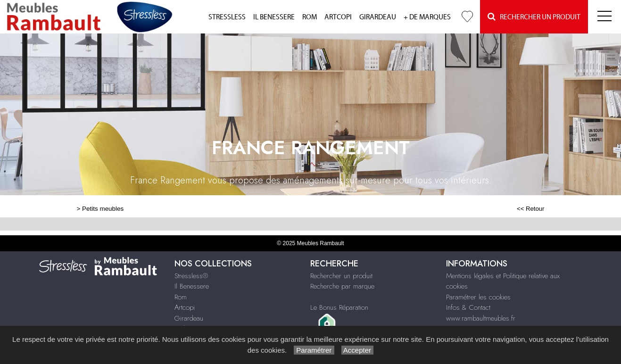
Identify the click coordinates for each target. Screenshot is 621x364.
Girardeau (378, 17)
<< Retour (531, 209)
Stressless (227, 17)
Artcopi (338, 17)
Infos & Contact (468, 307)
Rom (310, 17)
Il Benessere (274, 17)
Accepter (358, 350)
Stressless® (191, 276)
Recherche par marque (342, 286)
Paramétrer (314, 350)
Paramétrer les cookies (478, 297)
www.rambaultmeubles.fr (481, 318)
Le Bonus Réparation (339, 307)
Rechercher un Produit (534, 17)
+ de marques (427, 17)
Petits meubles (103, 209)
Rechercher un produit (341, 276)
